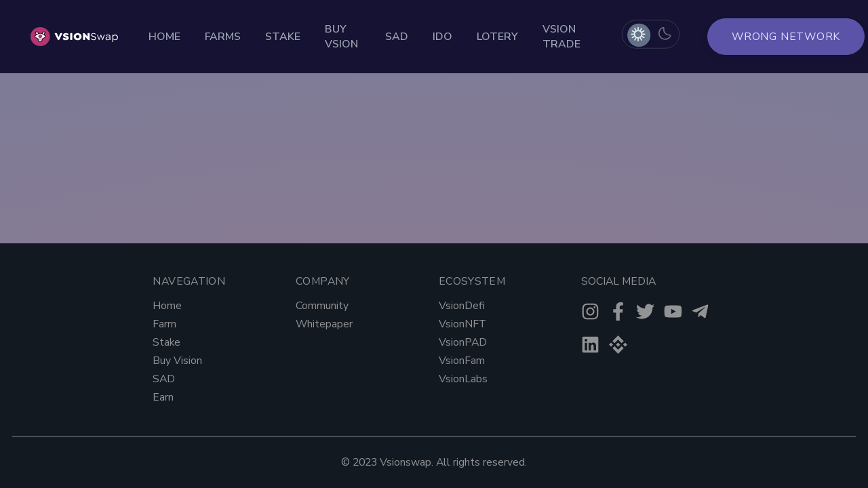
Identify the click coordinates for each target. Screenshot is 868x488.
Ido (442, 37)
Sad (397, 37)
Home (164, 37)
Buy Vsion (341, 37)
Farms (223, 37)
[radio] (638, 34)
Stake (283, 37)
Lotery (497, 37)
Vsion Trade (561, 37)
